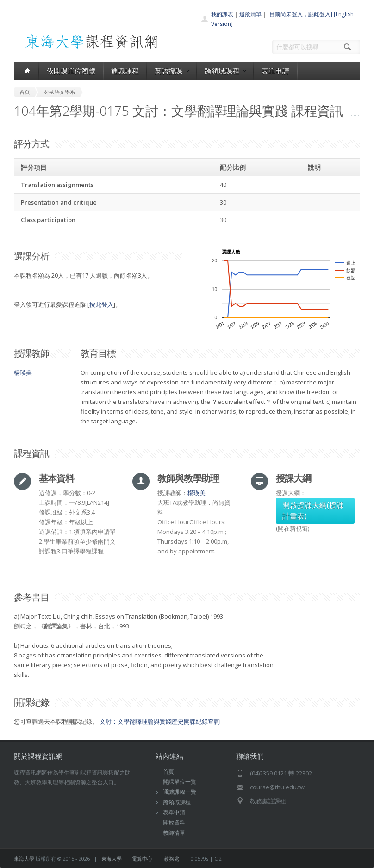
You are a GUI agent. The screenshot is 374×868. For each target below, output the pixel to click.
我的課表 (222, 14)
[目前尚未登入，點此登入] (300, 14)
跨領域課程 (225, 71)
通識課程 (125, 71)
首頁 (168, 772)
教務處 (171, 859)
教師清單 (174, 833)
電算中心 (142, 859)
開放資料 (174, 822)
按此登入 (101, 304)
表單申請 (275, 71)
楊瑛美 (23, 372)
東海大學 (24, 859)
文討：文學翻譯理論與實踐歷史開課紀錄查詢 (160, 721)
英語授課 (172, 71)
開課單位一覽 (180, 782)
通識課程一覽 (180, 792)
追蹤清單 (250, 14)
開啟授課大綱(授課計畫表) (313, 511)
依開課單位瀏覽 (71, 71)
